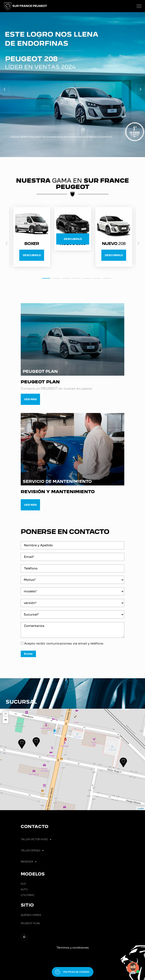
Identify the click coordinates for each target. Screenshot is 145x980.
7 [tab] (107, 278)
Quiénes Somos (31, 915)
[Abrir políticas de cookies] (73, 972)
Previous (7, 243)
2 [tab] (56, 278)
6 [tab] (97, 278)
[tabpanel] (73, 229)
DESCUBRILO (32, 255)
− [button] (6, 720)
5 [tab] (87, 278)
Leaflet (141, 809)
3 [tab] (66, 278)
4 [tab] (77, 278)
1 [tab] (46, 278)
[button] (5, 89)
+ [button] (6, 714)
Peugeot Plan (30, 923)
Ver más (30, 399)
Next (138, 243)
